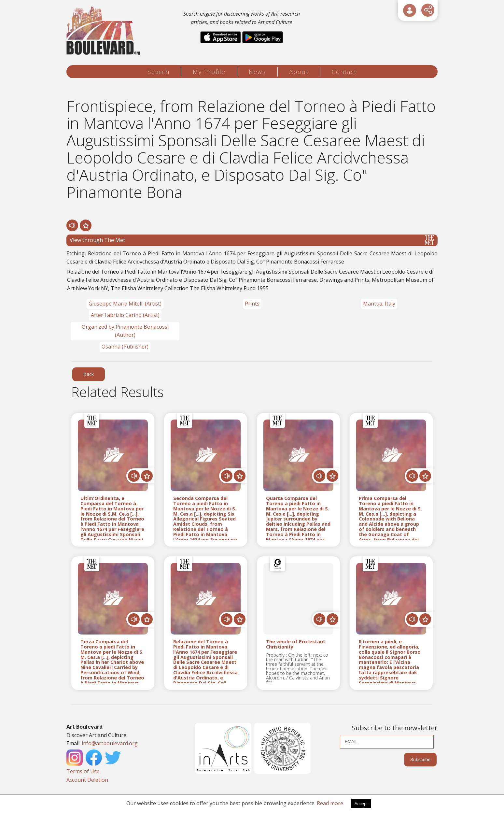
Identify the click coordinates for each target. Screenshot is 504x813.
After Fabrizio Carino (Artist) (125, 315)
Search (159, 72)
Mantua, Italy (379, 304)
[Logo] (104, 30)
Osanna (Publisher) (125, 347)
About (299, 72)
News (257, 72)
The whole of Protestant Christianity (296, 644)
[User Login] (410, 10)
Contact (344, 72)
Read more (330, 803)
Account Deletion (87, 780)
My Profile (209, 72)
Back (89, 374)
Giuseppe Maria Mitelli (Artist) (125, 304)
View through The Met (252, 240)
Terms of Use (83, 771)
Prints (252, 304)
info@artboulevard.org (110, 743)
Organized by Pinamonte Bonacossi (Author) (125, 331)
